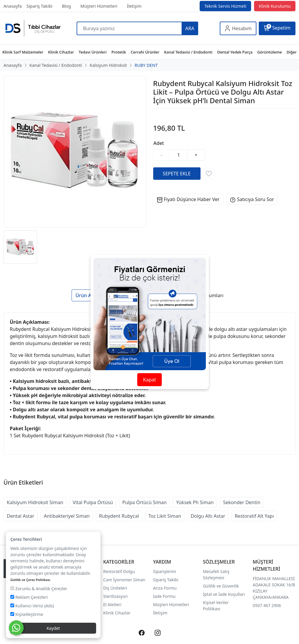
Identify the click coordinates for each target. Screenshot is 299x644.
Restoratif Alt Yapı (254, 516)
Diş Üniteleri (115, 588)
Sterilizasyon (115, 596)
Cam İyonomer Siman (124, 580)
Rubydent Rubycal (119, 516)
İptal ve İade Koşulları (224, 594)
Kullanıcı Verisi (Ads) (32, 606)
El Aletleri (112, 605)
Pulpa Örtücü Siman (145, 502)
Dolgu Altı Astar (208, 516)
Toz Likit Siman (165, 516)
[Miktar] (179, 155)
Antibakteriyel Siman (67, 516)
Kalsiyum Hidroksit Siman (35, 502)
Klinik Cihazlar (117, 613)
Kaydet (53, 628)
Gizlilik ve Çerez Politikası (30, 580)
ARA (190, 28)
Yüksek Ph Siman (195, 502)
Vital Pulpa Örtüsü (93, 502)
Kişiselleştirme (27, 614)
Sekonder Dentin (242, 502)
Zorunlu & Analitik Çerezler (39, 589)
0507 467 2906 (267, 605)
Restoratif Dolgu (119, 571)
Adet (159, 143)
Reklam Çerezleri (29, 597)
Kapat (149, 380)
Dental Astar (21, 516)
